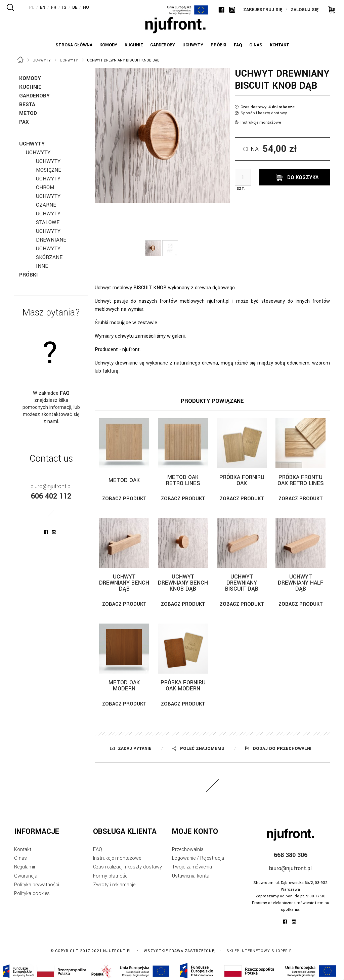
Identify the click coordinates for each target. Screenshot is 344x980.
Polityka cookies (32, 893)
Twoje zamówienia (192, 867)
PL (32, 7)
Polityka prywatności (37, 885)
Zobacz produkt (124, 499)
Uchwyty (32, 144)
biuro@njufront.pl (51, 486)
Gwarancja (26, 876)
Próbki (28, 275)
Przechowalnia (188, 849)
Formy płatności (111, 876)
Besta (27, 104)
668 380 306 (291, 855)
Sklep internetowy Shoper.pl (260, 951)
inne (42, 266)
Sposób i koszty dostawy (264, 113)
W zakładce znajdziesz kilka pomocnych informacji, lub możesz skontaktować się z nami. (51, 407)
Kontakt (23, 849)
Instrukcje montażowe (261, 122)
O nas (20, 858)
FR (54, 7)
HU (86, 7)
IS (64, 7)
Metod (28, 113)
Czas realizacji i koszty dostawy (127, 867)
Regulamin (25, 867)
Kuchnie (30, 87)
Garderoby (34, 96)
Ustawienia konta (191, 876)
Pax (24, 122)
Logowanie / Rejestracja (198, 858)
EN (43, 7)
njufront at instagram (54, 532)
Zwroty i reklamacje (114, 885)
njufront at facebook (46, 532)
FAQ (98, 849)
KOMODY (30, 78)
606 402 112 (51, 496)
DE (75, 7)
